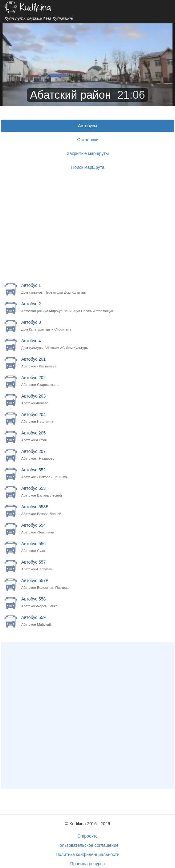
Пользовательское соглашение (87, 845)
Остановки (88, 140)
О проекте (87, 836)
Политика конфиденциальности (88, 854)
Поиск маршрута (88, 167)
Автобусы (87, 126)
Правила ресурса (88, 864)
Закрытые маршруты (88, 153)
